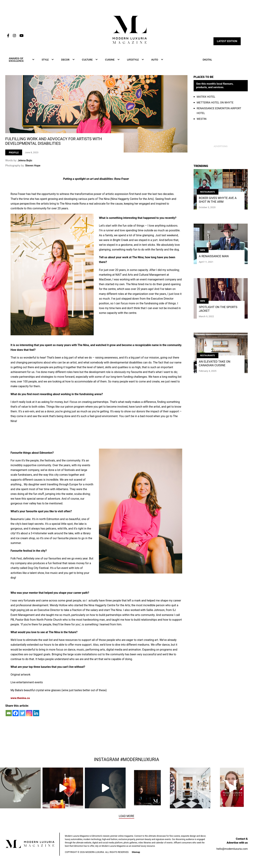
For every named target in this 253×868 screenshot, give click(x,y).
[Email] (9, 713)
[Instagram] (29, 713)
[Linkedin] (36, 713)
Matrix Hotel (206, 97)
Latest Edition (227, 41)
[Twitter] (22, 713)
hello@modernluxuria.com (232, 849)
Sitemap (136, 852)
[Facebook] (16, 713)
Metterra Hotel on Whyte (215, 103)
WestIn (202, 119)
